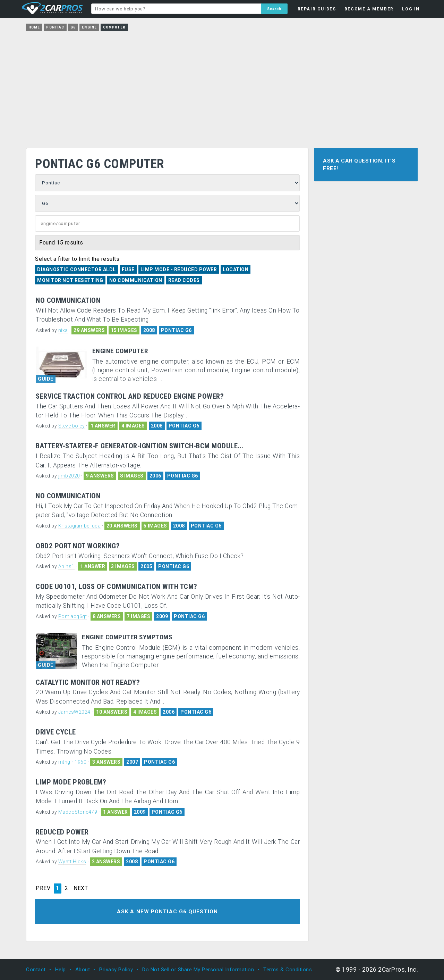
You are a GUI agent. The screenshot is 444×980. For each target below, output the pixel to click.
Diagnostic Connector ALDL (76, 269)
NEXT (81, 888)
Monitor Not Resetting (70, 280)
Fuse (128, 269)
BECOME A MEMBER (369, 9)
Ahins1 (66, 566)
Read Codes (184, 280)
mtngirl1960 (72, 762)
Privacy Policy (116, 970)
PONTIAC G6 (176, 330)
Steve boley (72, 426)
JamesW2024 (74, 712)
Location (236, 269)
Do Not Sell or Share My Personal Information (198, 970)
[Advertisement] (222, 87)
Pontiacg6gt (73, 616)
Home (34, 27)
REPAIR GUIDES (317, 9)
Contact (36, 970)
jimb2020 (69, 476)
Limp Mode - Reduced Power (179, 269)
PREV (43, 888)
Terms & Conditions (288, 970)
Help (61, 970)
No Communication (136, 280)
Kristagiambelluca (80, 526)
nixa (63, 330)
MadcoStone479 (78, 812)
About (83, 970)
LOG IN (411, 9)
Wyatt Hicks (72, 862)
